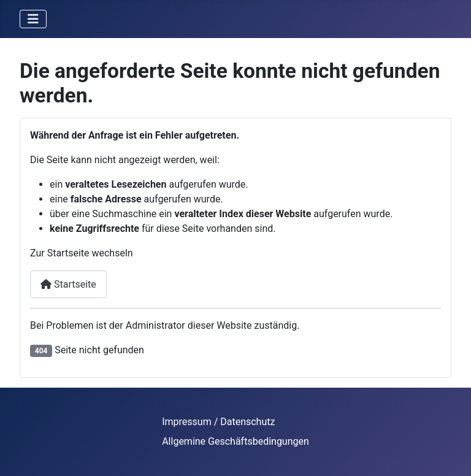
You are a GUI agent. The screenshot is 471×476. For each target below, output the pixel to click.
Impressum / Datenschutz (218, 422)
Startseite (68, 284)
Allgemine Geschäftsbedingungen (235, 441)
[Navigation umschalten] (33, 19)
